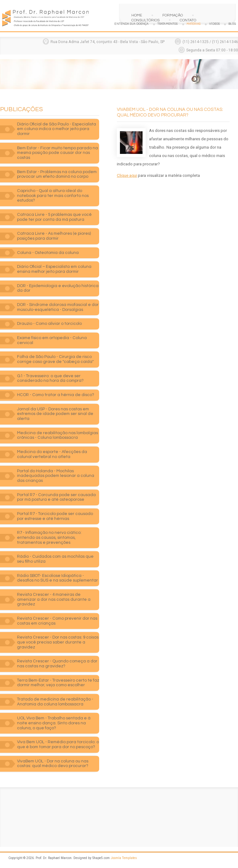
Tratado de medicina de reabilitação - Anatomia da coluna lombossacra (55, 702)
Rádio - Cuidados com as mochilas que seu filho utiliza (55, 559)
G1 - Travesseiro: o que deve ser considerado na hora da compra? (50, 378)
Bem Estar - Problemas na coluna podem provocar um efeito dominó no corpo (57, 174)
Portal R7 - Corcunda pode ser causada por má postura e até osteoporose (56, 497)
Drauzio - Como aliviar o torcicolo (49, 324)
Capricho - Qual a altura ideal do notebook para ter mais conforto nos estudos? (53, 196)
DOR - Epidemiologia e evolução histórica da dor (58, 288)
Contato (188, 20)
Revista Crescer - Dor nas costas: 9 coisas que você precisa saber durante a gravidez (58, 642)
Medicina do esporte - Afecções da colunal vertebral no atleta (52, 454)
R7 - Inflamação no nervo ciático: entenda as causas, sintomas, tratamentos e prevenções (49, 537)
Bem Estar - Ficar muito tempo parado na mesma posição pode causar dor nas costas (57, 153)
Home (137, 15)
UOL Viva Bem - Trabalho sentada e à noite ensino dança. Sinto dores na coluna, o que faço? (54, 723)
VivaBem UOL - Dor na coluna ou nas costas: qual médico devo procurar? (53, 764)
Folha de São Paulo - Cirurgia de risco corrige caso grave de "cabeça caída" (55, 359)
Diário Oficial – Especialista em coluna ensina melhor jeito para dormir (54, 269)
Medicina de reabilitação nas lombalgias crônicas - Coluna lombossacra (57, 435)
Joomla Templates (124, 858)
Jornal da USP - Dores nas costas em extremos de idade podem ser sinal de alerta (55, 414)
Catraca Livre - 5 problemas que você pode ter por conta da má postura (54, 217)
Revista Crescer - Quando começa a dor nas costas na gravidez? (57, 664)
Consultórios (145, 20)
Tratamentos (168, 24)
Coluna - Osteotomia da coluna (48, 253)
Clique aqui (127, 175)
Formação (173, 15)
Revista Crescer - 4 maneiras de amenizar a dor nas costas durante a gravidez (54, 599)
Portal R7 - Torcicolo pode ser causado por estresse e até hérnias (55, 516)
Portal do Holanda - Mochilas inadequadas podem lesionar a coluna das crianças (56, 476)
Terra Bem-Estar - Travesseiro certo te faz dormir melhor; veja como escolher (58, 683)
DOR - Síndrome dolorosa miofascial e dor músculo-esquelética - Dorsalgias (58, 307)
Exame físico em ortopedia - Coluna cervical (52, 340)
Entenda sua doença (131, 24)
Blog (232, 24)
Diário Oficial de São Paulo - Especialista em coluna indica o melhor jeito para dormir (57, 129)
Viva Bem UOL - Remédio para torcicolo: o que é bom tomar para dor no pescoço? (58, 744)
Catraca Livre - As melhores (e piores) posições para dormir (54, 236)
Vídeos (214, 24)
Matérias (194, 24)
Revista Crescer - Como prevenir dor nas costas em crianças (57, 621)
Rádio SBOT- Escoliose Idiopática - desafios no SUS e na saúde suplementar (57, 578)
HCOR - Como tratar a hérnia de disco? (56, 395)
